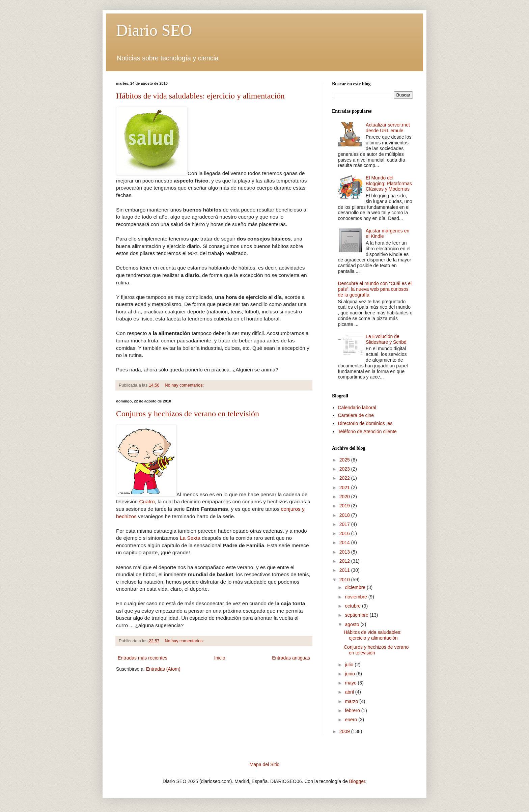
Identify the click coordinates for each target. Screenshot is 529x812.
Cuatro (147, 501)
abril (350, 692)
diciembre (356, 587)
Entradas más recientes (143, 658)
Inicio (220, 658)
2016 (345, 533)
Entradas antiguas (291, 658)
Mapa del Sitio (265, 764)
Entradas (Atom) (163, 669)
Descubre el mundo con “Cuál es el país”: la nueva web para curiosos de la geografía (375, 289)
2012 (345, 561)
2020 (345, 497)
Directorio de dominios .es (365, 423)
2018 (345, 515)
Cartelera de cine (356, 415)
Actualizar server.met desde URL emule (388, 128)
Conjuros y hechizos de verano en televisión (188, 414)
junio (350, 674)
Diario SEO (154, 30)
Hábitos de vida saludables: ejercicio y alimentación (200, 96)
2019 (345, 506)
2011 (345, 570)
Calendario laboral (357, 408)
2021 (345, 487)
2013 (345, 552)
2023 (345, 469)
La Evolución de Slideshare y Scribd (386, 339)
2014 (345, 542)
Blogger (357, 781)
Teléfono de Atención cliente (367, 431)
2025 (345, 460)
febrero (353, 710)
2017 (345, 524)
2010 (345, 580)
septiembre (357, 615)
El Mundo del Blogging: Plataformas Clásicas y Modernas (389, 184)
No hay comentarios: (185, 385)
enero (352, 720)
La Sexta (190, 538)
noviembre (356, 597)
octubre (353, 606)
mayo (351, 683)
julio (350, 665)
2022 (345, 478)
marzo (352, 701)
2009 (345, 731)
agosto (353, 624)
